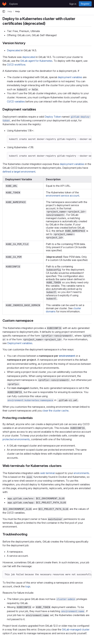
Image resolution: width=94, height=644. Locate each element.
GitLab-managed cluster (76, 629)
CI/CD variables (16, 101)
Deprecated (14, 50)
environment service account (63, 196)
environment (67, 356)
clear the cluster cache (55, 411)
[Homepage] (4, 4)
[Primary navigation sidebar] (4, 11)
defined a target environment (19, 172)
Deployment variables (20, 343)
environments (81, 473)
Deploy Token (53, 117)
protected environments (16, 439)
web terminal (47, 473)
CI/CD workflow (16, 65)
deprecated (29, 57)
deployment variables (70, 77)
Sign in (73, 4)
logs (28, 586)
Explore (14, 4)
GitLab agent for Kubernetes (36, 61)
